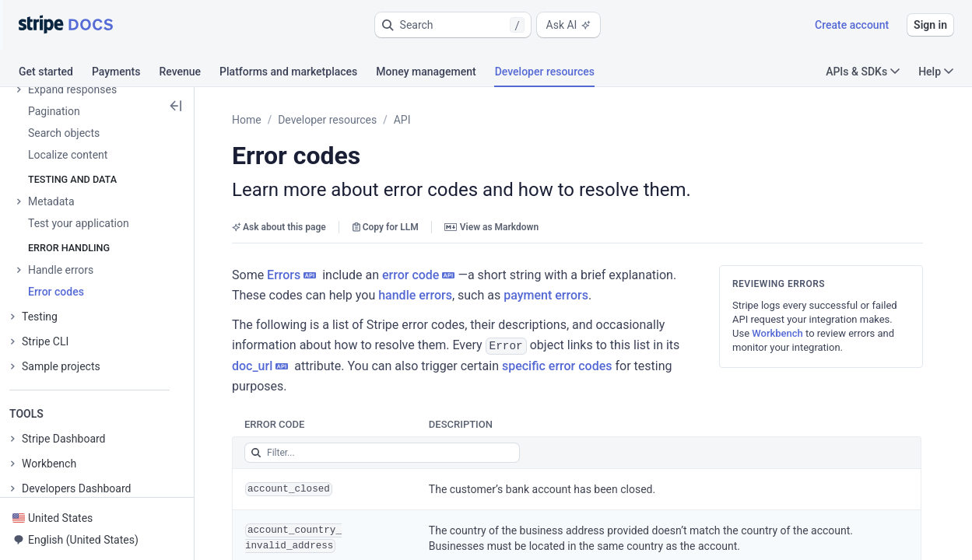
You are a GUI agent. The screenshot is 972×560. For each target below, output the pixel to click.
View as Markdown (491, 227)
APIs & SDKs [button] (863, 72)
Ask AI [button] (569, 25)
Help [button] (936, 72)
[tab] (55, 74)
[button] (453, 25)
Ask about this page (279, 227)
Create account (852, 25)
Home (247, 120)
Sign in (930, 25)
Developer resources (327, 120)
